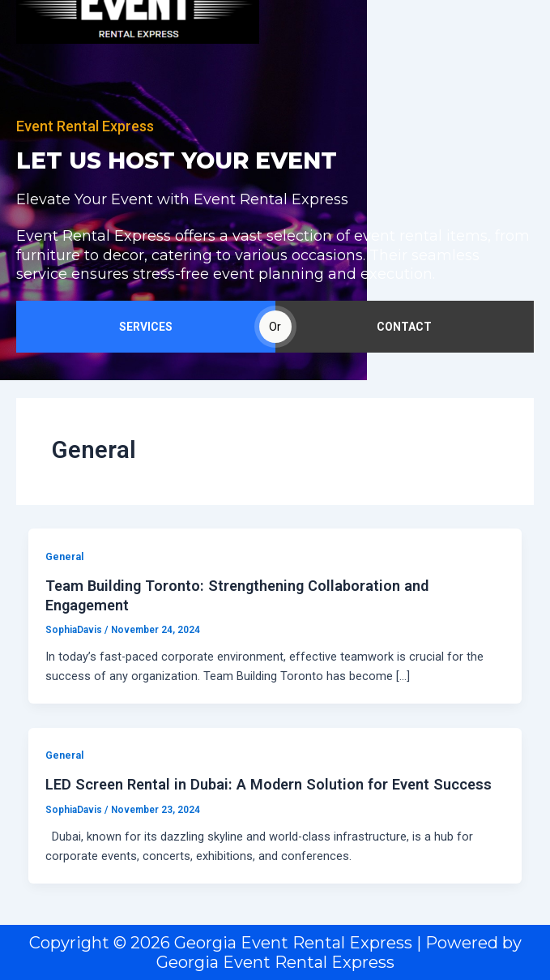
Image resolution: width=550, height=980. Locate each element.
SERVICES (146, 327)
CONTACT (404, 327)
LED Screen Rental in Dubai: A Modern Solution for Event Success (269, 784)
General (64, 556)
